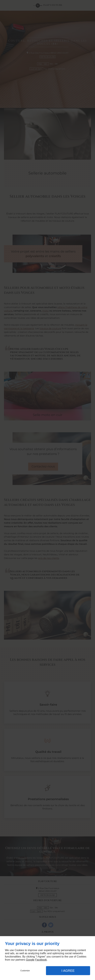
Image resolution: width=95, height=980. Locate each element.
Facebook (41, 960)
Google (30, 960)
